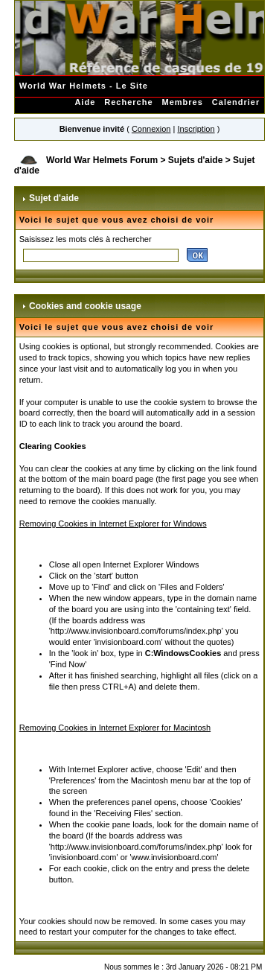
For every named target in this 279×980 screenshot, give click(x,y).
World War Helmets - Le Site (84, 86)
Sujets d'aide (196, 160)
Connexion (151, 129)
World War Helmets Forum (102, 160)
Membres (183, 102)
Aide (85, 102)
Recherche (128, 102)
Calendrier (236, 102)
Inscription (196, 129)
